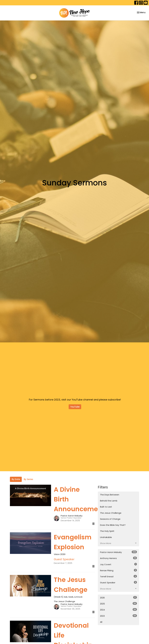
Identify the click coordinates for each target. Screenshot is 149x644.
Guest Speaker (118, 582)
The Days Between (110, 495)
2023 (118, 616)
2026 (118, 598)
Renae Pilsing (118, 570)
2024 (118, 610)
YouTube (75, 407)
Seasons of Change (110, 519)
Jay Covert (118, 564)
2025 (118, 604)
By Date (16, 479)
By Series (28, 479)
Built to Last (106, 507)
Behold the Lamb (109, 501)
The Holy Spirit (107, 531)
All (101, 622)
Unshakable (106, 537)
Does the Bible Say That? (113, 525)
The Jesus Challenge (111, 513)
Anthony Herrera (118, 558)
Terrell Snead (118, 576)
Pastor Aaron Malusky (118, 552)
